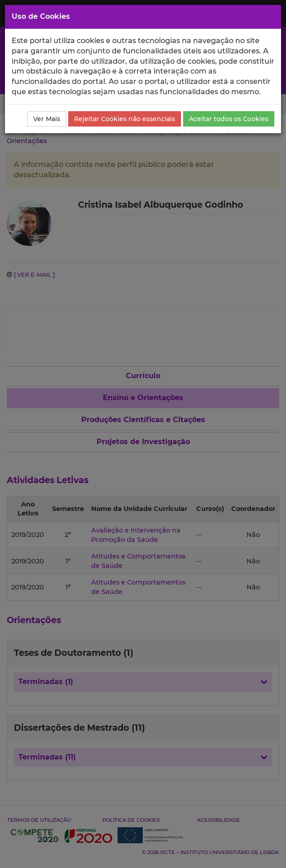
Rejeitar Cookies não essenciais (125, 119)
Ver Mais (47, 119)
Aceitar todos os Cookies (229, 119)
